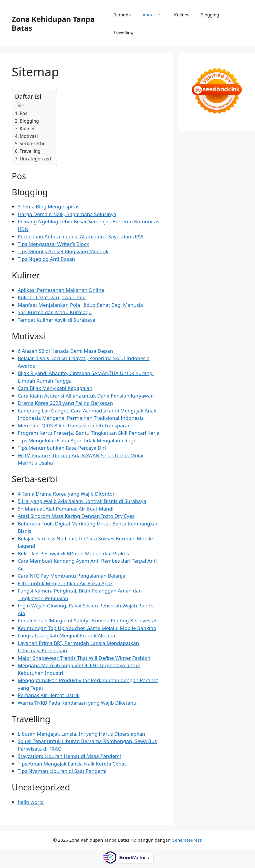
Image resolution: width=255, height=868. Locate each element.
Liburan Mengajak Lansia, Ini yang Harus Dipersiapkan (81, 734)
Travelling (123, 32)
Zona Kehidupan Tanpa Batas (53, 23)
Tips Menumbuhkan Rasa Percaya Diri (62, 448)
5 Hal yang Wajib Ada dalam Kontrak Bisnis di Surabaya (82, 501)
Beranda (122, 15)
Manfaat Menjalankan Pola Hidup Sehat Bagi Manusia (80, 305)
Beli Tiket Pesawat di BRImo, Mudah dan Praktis (73, 553)
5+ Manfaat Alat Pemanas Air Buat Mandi (66, 509)
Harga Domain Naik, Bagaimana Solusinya (67, 214)
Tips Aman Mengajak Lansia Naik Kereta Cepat (72, 764)
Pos (23, 113)
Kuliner (181, 15)
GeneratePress (187, 840)
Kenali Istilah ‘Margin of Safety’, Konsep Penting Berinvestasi (88, 620)
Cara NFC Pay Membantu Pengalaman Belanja (71, 576)
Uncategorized (35, 159)
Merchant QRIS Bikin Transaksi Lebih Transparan (74, 426)
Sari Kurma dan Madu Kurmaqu (55, 312)
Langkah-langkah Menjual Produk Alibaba (66, 635)
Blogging (210, 15)
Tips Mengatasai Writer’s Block (53, 244)
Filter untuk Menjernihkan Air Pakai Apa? (65, 583)
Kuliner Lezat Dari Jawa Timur (52, 297)
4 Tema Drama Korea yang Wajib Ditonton (67, 494)
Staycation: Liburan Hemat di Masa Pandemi (69, 756)
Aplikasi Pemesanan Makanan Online (61, 290)
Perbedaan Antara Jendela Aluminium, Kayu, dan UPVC (81, 236)
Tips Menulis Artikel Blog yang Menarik (63, 251)
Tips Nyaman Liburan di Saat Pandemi (62, 771)
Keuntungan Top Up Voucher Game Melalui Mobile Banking (87, 628)
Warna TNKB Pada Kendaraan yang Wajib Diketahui (78, 703)
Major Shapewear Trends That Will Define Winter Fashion (84, 658)
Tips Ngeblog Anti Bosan (46, 259)
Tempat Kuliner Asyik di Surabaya (56, 320)
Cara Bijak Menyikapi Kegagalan (55, 388)
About (156, 15)
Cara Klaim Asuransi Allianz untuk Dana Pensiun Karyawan (86, 396)
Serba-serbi (32, 143)
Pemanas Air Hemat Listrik (49, 695)
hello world (31, 802)
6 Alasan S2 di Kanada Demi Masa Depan (65, 351)
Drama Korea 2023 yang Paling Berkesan (65, 403)
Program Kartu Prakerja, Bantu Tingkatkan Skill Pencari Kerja (89, 433)
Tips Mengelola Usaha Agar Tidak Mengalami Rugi (76, 440)
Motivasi (29, 136)
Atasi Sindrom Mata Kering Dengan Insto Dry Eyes (76, 516)
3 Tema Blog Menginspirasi (49, 207)
